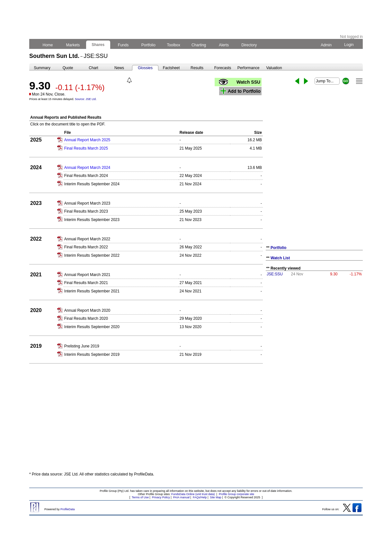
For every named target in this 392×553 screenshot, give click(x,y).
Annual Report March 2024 (87, 168)
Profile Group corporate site (236, 494)
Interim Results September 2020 (92, 327)
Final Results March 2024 (86, 176)
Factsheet (171, 68)
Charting (199, 45)
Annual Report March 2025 (87, 140)
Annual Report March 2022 (87, 239)
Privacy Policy (161, 497)
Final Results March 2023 (86, 211)
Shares (98, 45)
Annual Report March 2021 (87, 275)
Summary (42, 68)
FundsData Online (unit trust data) (193, 494)
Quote (68, 68)
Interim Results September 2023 (92, 220)
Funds (123, 45)
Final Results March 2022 (86, 247)
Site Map (216, 497)
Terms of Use (140, 497)
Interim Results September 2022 (92, 255)
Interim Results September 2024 (92, 184)
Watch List (280, 258)
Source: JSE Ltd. (86, 99)
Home (48, 45)
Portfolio (149, 45)
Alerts (224, 45)
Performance (249, 68)
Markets (73, 45)
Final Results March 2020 (86, 318)
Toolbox (174, 45)
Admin (326, 45)
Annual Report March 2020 (87, 310)
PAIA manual (181, 497)
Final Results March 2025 (86, 148)
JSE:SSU (275, 274)
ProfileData (68, 509)
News (119, 68)
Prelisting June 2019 (82, 346)
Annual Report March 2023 (87, 203)
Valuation (274, 68)
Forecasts (223, 68)
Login (349, 45)
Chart (93, 68)
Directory (249, 45)
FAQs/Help (200, 497)
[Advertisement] (314, 327)
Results (197, 68)
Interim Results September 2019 (92, 355)
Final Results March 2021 (86, 283)
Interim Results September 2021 (92, 291)
